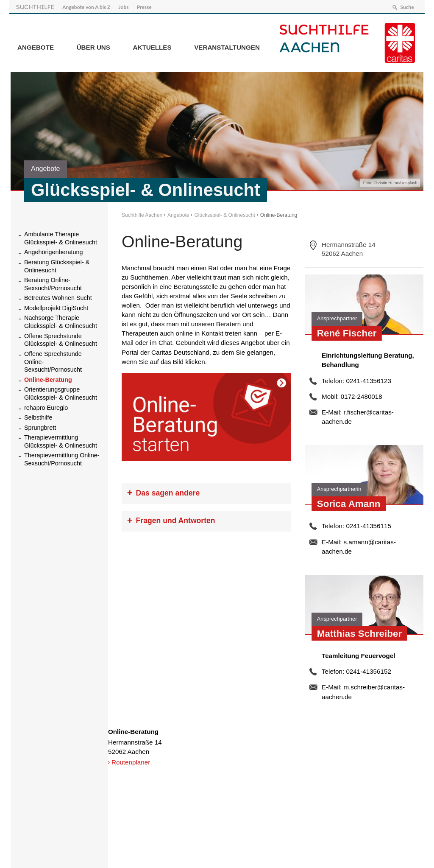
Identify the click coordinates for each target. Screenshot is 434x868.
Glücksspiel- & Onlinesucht (224, 214)
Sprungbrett (40, 426)
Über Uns (93, 46)
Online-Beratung (48, 378)
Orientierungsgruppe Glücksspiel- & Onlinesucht (61, 392)
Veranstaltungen (227, 46)
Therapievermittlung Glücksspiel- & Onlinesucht (61, 440)
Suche (406, 6)
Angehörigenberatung (53, 251)
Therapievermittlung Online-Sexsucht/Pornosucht (62, 458)
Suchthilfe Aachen (142, 214)
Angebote (36, 46)
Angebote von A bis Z (88, 6)
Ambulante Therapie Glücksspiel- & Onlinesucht (61, 237)
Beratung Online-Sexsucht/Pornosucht (53, 283)
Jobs (125, 6)
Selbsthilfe (38, 416)
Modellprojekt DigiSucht (56, 307)
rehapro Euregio (46, 406)
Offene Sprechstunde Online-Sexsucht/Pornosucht (53, 360)
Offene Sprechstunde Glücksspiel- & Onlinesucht (61, 338)
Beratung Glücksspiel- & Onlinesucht (57, 265)
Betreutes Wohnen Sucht (58, 297)
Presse (146, 6)
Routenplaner (131, 761)
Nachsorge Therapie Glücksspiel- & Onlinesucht (61, 321)
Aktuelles (152, 46)
